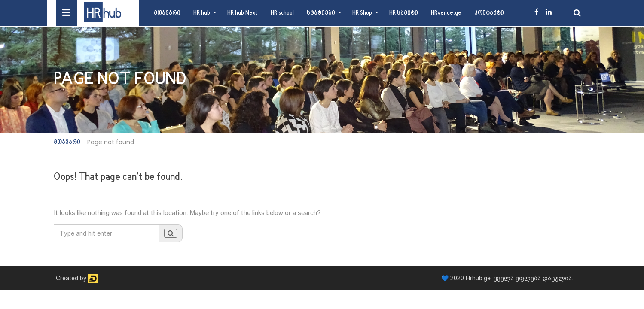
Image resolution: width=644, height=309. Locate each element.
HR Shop (362, 13)
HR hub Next (243, 13)
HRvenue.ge (446, 13)
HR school (282, 13)
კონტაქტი (489, 13)
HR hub (202, 13)
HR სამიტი (404, 13)
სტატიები (321, 13)
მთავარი (167, 13)
